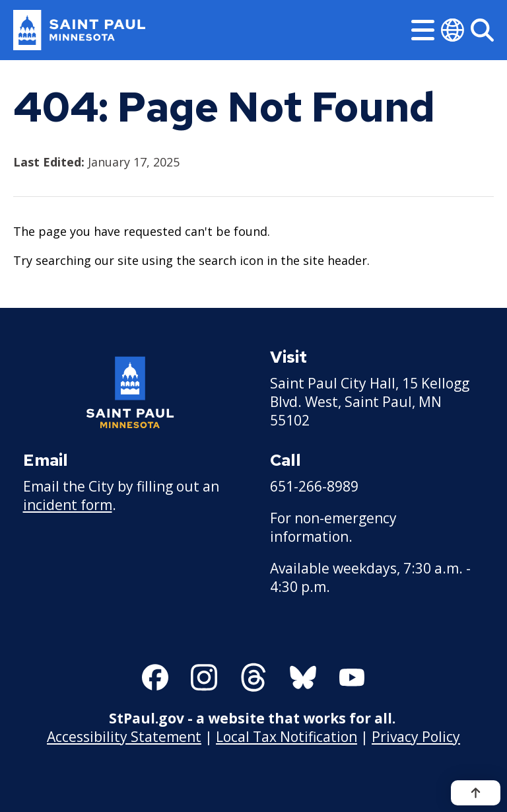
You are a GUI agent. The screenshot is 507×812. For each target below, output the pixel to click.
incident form (68, 505)
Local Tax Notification (287, 737)
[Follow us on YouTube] (352, 677)
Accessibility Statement (124, 737)
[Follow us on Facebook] (155, 677)
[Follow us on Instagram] (204, 677)
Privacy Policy (416, 737)
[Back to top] (476, 793)
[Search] (482, 30)
